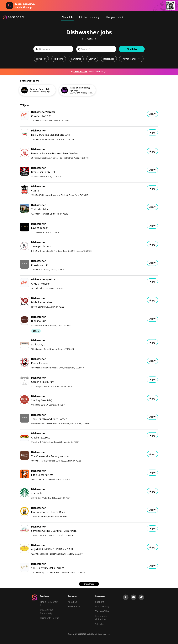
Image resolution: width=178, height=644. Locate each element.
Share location (79, 72)
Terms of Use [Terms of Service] (102, 611)
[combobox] (53, 49)
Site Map (100, 624)
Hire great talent (114, 17)
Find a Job (67, 17)
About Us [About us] (73, 602)
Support (99, 602)
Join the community (89, 17)
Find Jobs (132, 49)
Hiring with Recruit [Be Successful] (50, 618)
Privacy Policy (102, 607)
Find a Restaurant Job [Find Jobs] (49, 604)
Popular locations (31, 81)
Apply (152, 114)
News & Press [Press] (75, 607)
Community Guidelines (101, 618)
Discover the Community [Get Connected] (47, 612)
